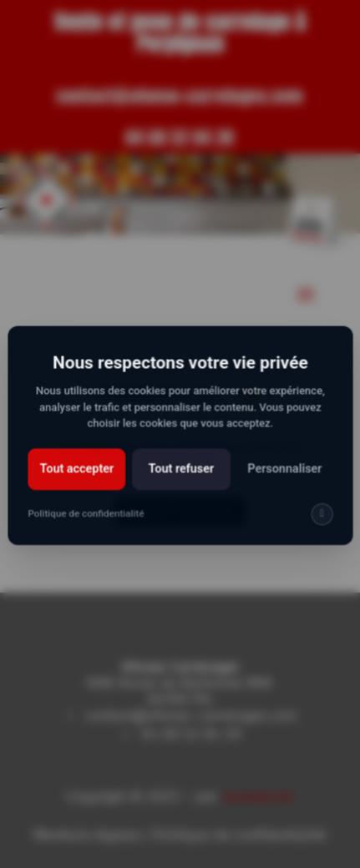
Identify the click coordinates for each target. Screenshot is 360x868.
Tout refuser (180, 482)
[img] (317, 526)
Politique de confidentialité (89, 526)
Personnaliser (281, 482)
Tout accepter (79, 482)
